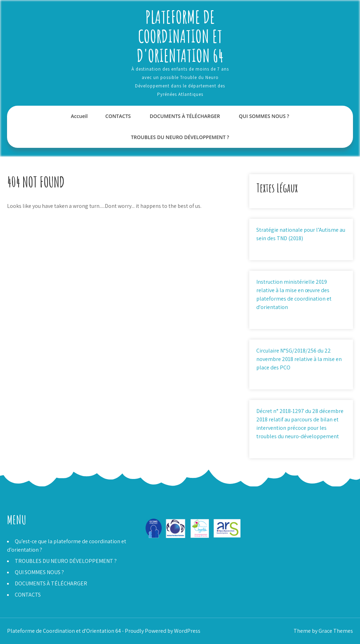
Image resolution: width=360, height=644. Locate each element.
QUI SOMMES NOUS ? (264, 116)
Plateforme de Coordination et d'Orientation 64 (180, 36)
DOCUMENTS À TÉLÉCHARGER (185, 116)
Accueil (79, 116)
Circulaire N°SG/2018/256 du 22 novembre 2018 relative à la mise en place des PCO (299, 359)
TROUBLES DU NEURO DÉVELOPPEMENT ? (180, 137)
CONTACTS (118, 116)
